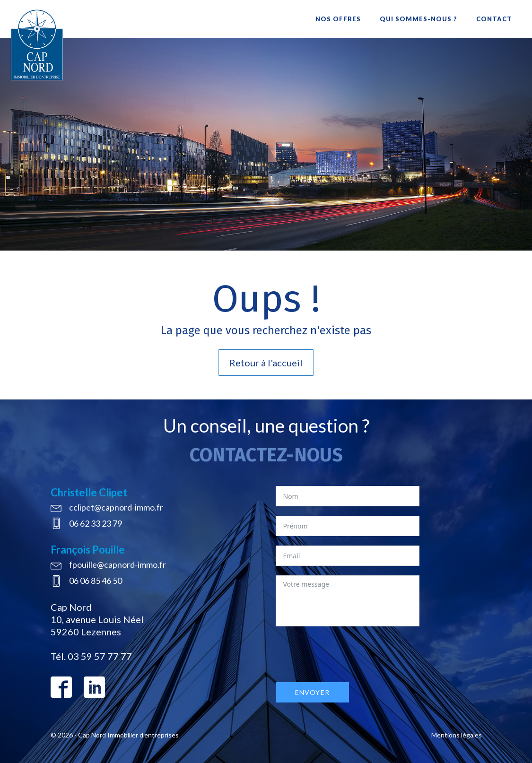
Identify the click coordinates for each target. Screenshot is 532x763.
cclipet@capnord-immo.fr (116, 507)
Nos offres (338, 19)
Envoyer (312, 692)
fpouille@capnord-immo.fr (118, 564)
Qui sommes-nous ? (419, 19)
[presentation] (348, 654)
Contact (494, 19)
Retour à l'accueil (266, 363)
